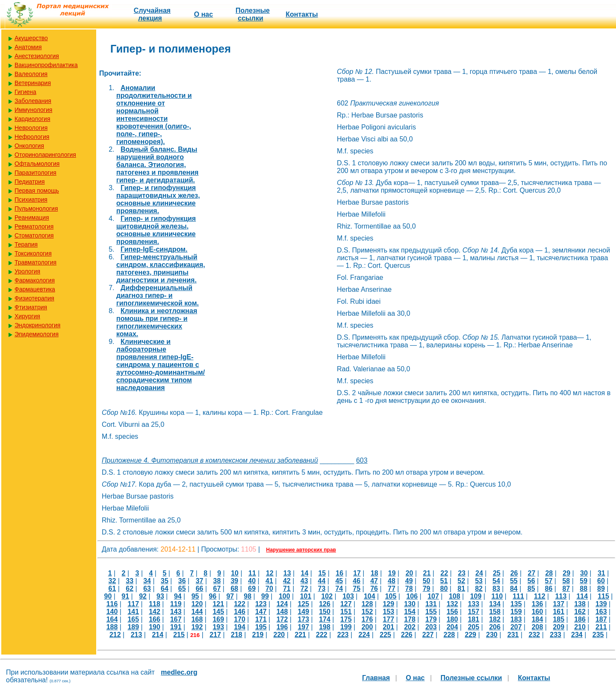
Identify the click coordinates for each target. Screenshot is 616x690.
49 (409, 581)
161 (559, 612)
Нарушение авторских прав (301, 550)
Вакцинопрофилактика (46, 65)
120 (197, 604)
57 (549, 581)
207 (516, 627)
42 (287, 581)
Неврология (31, 128)
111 (518, 596)
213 (137, 635)
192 (197, 627)
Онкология (29, 146)
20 (410, 573)
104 (370, 596)
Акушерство (31, 38)
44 (322, 581)
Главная (376, 678)
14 (305, 573)
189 (133, 627)
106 (412, 596)
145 (218, 612)
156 (452, 612)
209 (559, 627)
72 (304, 589)
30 (584, 573)
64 (165, 589)
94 (178, 596)
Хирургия (27, 316)
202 (410, 627)
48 (392, 581)
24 (479, 573)
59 (584, 581)
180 (452, 619)
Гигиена (25, 92)
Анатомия (28, 47)
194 (240, 627)
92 (143, 596)
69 (252, 589)
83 (496, 589)
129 (388, 604)
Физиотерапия (34, 298)
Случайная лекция (152, 14)
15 (322, 573)
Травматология (35, 262)
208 (538, 627)
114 (582, 596)
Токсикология (33, 253)
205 (473, 627)
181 (473, 619)
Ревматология (34, 226)
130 (410, 604)
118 (155, 604)
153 (388, 612)
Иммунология (33, 110)
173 (303, 619)
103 (348, 596)
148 (282, 612)
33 (130, 581)
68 (234, 589)
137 (559, 604)
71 (287, 589)
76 (374, 589)
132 (452, 604)
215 (179, 635)
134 (495, 604)
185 (559, 619)
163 (601, 612)
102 (327, 596)
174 (325, 619)
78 (409, 589)
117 (133, 604)
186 (580, 619)
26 (514, 573)
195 (261, 627)
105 (391, 596)
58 (566, 581)
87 (566, 589)
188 (112, 627)
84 (514, 589)
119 (176, 604)
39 (234, 581)
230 (492, 635)
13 (287, 573)
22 (444, 573)
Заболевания (33, 101)
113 (561, 596)
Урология (27, 271)
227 (428, 635)
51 (444, 581)
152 (367, 612)
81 (461, 589)
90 (108, 596)
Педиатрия (30, 182)
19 (392, 573)
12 (270, 573)
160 (538, 612)
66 (200, 589)
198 (325, 627)
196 (282, 627)
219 (258, 635)
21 (427, 573)
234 (577, 635)
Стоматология (34, 235)
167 (176, 619)
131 (431, 604)
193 (218, 627)
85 (531, 589)
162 (580, 612)
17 (357, 573)
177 (388, 619)
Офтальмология (37, 164)
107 (433, 596)
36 (182, 581)
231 (513, 635)
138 (580, 604)
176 (367, 619)
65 (182, 589)
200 (367, 627)
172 (282, 619)
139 (601, 604)
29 (566, 573)
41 (269, 581)
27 (532, 573)
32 (112, 581)
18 (374, 573)
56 (531, 581)
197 (303, 627)
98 (248, 596)
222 (322, 635)
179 (431, 619)
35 (165, 581)
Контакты (302, 14)
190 (155, 627)
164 (112, 619)
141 (133, 612)
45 (339, 581)
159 (516, 612)
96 (213, 596)
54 (496, 581)
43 (304, 581)
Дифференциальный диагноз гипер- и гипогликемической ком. (158, 295)
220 (279, 635)
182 (495, 619)
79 (427, 589)
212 (115, 635)
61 (112, 589)
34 (147, 581)
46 (357, 581)
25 (497, 573)
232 (534, 635)
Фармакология (35, 280)
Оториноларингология (45, 155)
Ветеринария (33, 83)
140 (112, 612)
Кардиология (32, 119)
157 (473, 612)
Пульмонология (36, 208)
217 (215, 635)
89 (601, 589)
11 (252, 573)
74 (339, 589)
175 (346, 619)
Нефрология (32, 137)
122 (240, 604)
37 (200, 581)
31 (601, 573)
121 (218, 604)
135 (516, 604)
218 (237, 635)
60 (601, 581)
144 (197, 612)
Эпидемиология (37, 334)
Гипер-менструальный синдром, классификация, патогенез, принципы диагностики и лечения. (161, 269)
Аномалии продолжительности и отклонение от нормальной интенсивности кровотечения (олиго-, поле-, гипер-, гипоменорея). (154, 115)
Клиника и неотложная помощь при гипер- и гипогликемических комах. (157, 322)
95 (195, 596)
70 (269, 589)
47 (374, 581)
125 (303, 604)
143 (176, 612)
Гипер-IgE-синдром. (154, 249)
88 (584, 589)
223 (343, 635)
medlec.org (179, 672)
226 (407, 635)
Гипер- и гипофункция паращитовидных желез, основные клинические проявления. (158, 199)
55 (514, 581)
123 (261, 604)
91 (125, 596)
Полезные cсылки (253, 14)
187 (601, 619)
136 (538, 604)
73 (322, 589)
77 (392, 589)
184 (538, 619)
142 (155, 612)
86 (549, 589)
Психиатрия (31, 200)
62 (130, 589)
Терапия (26, 244)
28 (549, 573)
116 (112, 604)
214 (158, 635)
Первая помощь (37, 191)
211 (601, 627)
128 (367, 604)
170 (240, 619)
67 (217, 589)
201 (388, 627)
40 (252, 581)
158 (495, 612)
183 (516, 619)
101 (306, 596)
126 (325, 604)
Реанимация (32, 217)
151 (346, 612)
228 (449, 635)
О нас (203, 14)
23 (462, 573)
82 (479, 589)
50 (427, 581)
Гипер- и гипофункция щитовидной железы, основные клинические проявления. (156, 230)
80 (444, 589)
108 (455, 596)
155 (431, 612)
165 (133, 619)
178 (410, 619)
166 (155, 619)
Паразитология (35, 173)
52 (461, 581)
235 (598, 635)
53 (479, 581)
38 (217, 581)
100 (284, 596)
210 (580, 627)
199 (346, 627)
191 (176, 627)
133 (473, 604)
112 (540, 596)
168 (197, 619)
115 (603, 596)
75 (357, 589)
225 (385, 635)
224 (364, 635)
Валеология (31, 74)
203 (431, 627)
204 (452, 627)
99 (265, 596)
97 (230, 596)
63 (147, 589)
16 (339, 573)
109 (476, 596)
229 (470, 635)
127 (346, 604)
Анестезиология (37, 56)
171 (261, 619)
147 (261, 612)
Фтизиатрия (31, 307)
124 (282, 604)
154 (410, 612)
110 (497, 596)
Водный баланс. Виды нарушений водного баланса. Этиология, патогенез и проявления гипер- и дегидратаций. (157, 165)
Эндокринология (37, 325)
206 (495, 627)
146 (240, 612)
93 (160, 596)
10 (235, 573)
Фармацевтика (35, 289)
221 (300, 635)
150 (325, 612)
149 (303, 612)
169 (218, 619)
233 (556, 635)
